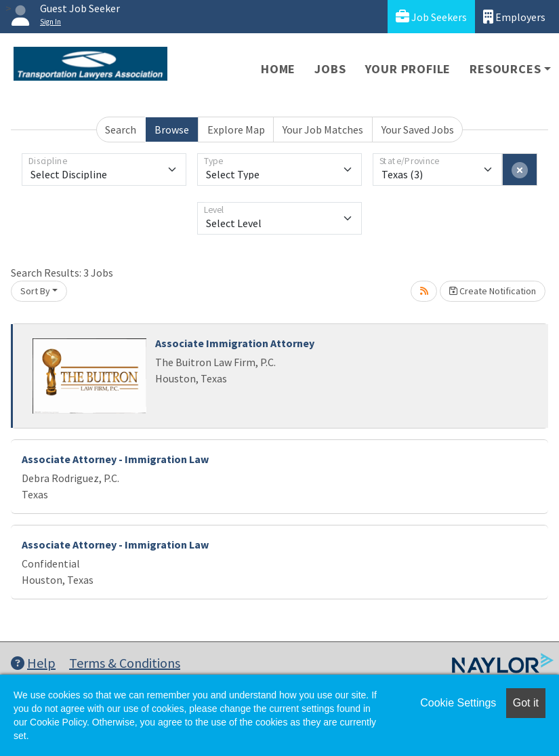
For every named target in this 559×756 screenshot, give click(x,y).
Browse (172, 130)
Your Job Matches (323, 130)
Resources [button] (505, 69)
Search (121, 130)
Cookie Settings (458, 703)
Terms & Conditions (125, 663)
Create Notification (493, 291)
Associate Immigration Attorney (235, 343)
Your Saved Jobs (418, 130)
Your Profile (408, 69)
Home (278, 69)
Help (33, 663)
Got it (526, 703)
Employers (514, 17)
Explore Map (236, 130)
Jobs (330, 69)
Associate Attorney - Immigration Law (115, 459)
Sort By (35, 291)
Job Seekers (431, 17)
